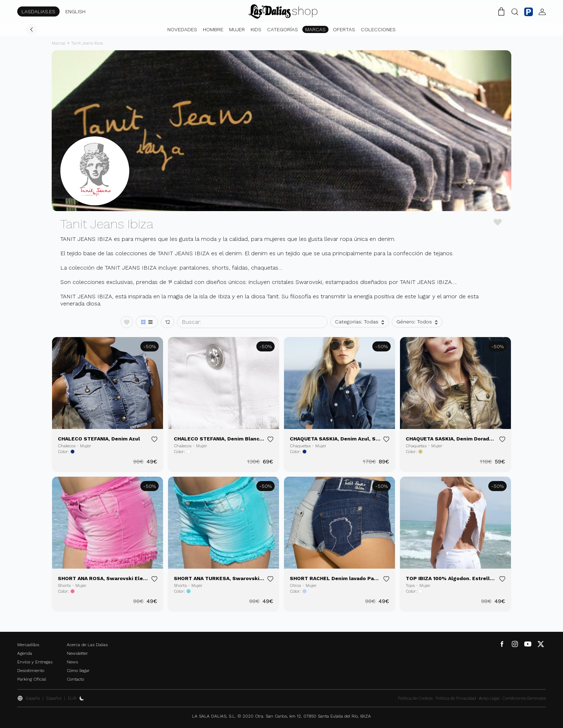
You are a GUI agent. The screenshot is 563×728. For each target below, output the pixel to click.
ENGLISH (75, 11)
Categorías (283, 29)
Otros (295, 585)
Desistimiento (31, 671)
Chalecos (67, 446)
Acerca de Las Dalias (87, 645)
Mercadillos (28, 645)
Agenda (25, 653)
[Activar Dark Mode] (82, 698)
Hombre (213, 29)
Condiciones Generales (524, 698)
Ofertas (344, 29)
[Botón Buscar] (515, 11)
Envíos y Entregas (35, 662)
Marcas (315, 29)
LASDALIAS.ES (38, 11)
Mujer (237, 29)
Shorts (64, 585)
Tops (410, 585)
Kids (256, 29)
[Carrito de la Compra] (501, 11)
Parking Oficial (32, 679)
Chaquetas (300, 446)
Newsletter (77, 653)
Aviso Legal (489, 698)
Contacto (75, 679)
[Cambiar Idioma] (283, 11)
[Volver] (32, 29)
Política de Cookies (415, 698)
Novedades (182, 29)
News (72, 662)
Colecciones (378, 29)
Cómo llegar (78, 671)
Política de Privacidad (456, 698)
